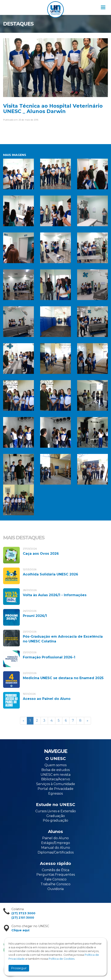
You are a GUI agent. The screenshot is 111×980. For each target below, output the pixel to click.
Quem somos (55, 765)
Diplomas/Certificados (56, 852)
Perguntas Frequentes (56, 875)
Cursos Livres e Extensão (56, 811)
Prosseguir (19, 968)
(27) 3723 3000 (23, 913)
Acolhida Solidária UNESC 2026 (51, 574)
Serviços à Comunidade (56, 784)
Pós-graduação (55, 820)
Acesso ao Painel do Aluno (47, 699)
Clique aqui (20, 930)
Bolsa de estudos (55, 770)
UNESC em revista (55, 775)
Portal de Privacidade (55, 789)
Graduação (56, 816)
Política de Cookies (62, 959)
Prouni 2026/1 (35, 616)
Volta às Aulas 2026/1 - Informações (55, 595)
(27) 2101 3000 (23, 918)
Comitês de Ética (55, 870)
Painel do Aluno (55, 838)
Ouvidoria (55, 889)
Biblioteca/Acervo (56, 779)
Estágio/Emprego (56, 843)
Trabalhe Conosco (55, 884)
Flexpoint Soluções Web (101, 976)
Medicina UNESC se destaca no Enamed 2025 (63, 678)
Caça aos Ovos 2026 (41, 554)
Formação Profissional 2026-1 (49, 657)
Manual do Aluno (56, 848)
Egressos (55, 793)
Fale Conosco (55, 879)
